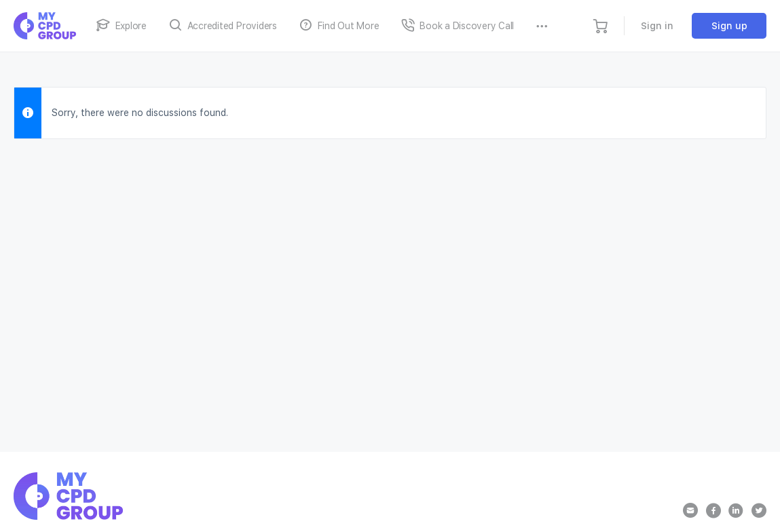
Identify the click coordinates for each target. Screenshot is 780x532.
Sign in (657, 26)
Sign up (729, 26)
